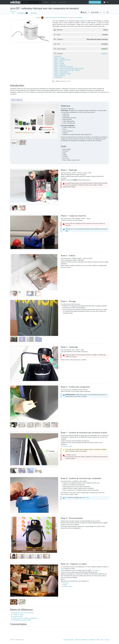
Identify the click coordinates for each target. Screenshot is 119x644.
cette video (86, 498)
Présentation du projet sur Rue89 (22, 620)
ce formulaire (95, 570)
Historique (34, 13)
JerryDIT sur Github (18, 615)
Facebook (66, 583)
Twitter (65, 585)
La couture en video (66, 446)
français (104, 2)
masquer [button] (104, 53)
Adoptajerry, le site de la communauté (23, 613)
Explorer (46, 2)
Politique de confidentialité (81, 640)
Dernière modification (60, 18)
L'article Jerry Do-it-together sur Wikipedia (25, 618)
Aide (102, 640)
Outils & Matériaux (17, 100)
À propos (107, 640)
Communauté (62, 2)
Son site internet (68, 586)
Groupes (54, 2)
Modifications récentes (94, 640)
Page (13, 13)
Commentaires (21, 13)
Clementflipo (79, 18)
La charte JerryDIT (18, 616)
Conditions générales (68, 640)
